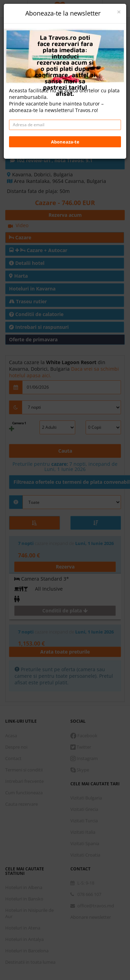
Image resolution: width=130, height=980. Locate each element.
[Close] (119, 12)
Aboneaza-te (65, 142)
